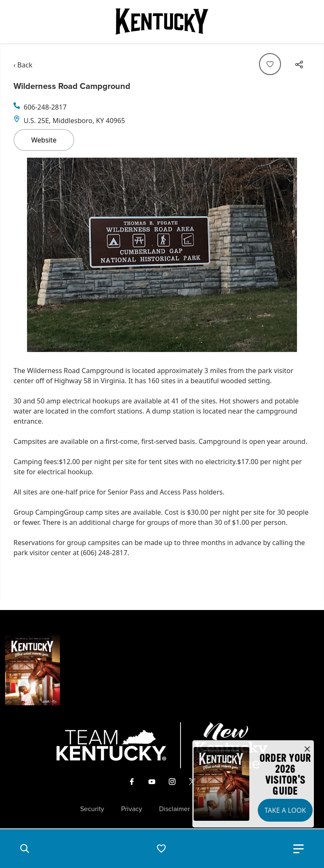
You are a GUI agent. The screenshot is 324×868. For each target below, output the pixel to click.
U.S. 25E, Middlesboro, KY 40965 (74, 121)
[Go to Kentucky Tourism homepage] (162, 21)
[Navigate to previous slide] (24, 255)
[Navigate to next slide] (300, 255)
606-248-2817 (45, 107)
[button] (24, 849)
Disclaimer (174, 809)
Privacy (132, 809)
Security (92, 809)
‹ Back (23, 65)
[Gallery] (162, 255)
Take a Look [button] (285, 810)
